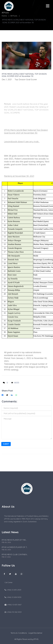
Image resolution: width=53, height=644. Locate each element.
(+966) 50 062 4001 (14, 612)
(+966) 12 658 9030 (14, 597)
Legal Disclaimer (35, 633)
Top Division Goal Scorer (26, 79)
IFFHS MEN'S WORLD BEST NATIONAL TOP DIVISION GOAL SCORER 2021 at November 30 (24, 75)
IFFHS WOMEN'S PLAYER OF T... (15, 547)
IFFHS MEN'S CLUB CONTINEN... (15, 554)
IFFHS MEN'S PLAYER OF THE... (14, 540)
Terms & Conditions (19, 633)
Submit (6, 444)
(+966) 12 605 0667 (14, 605)
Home (4, 16)
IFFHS (36, 639)
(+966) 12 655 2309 (14, 590)
